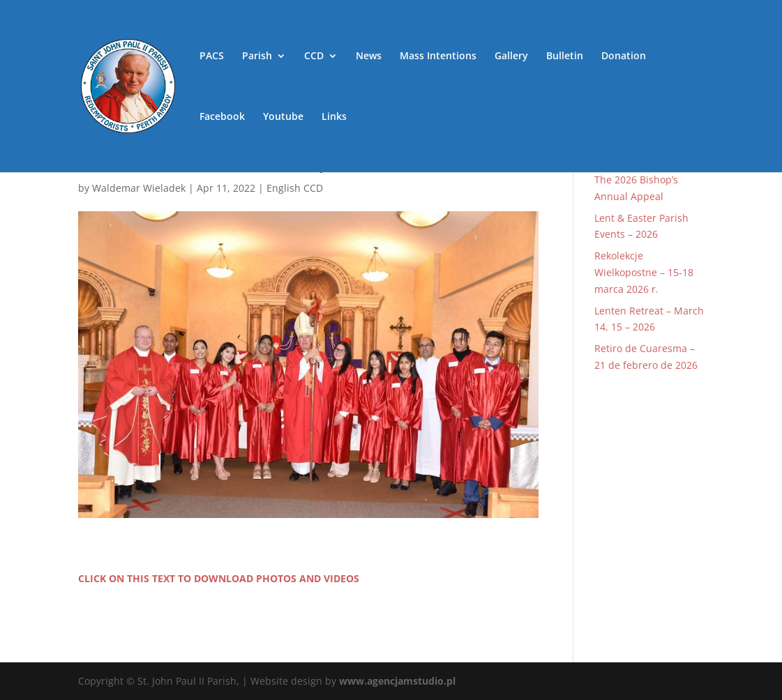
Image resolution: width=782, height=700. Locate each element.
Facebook (222, 117)
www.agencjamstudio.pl (397, 681)
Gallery (511, 56)
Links (334, 117)
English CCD (295, 188)
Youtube (283, 117)
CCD (314, 56)
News (369, 56)
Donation (624, 56)
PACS (212, 56)
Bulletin (565, 56)
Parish (257, 56)
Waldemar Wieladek (139, 188)
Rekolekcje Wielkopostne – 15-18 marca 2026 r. (644, 272)
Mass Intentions (438, 56)
